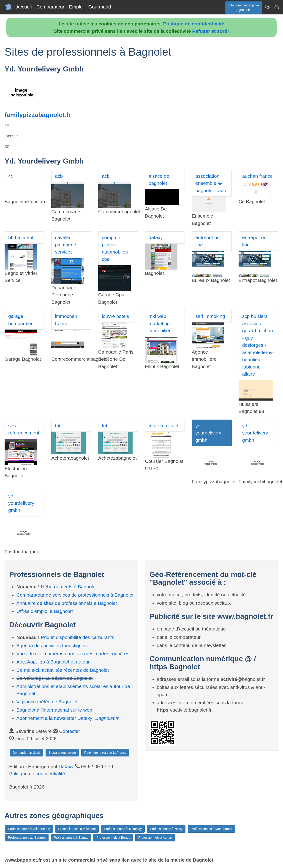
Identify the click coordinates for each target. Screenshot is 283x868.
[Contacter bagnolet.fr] (276, 7)
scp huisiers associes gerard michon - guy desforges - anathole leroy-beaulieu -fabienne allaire (258, 345)
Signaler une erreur (62, 753)
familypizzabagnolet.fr (38, 115)
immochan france (66, 320)
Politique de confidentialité (194, 24)
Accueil (24, 7)
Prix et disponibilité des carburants (78, 637)
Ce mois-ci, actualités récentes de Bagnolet (63, 670)
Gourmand (99, 7)
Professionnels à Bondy (113, 838)
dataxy (156, 237)
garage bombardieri (21, 320)
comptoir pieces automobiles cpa (115, 248)
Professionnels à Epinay (71, 838)
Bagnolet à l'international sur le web (54, 710)
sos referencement (24, 429)
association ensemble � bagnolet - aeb (211, 183)
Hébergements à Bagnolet (69, 587)
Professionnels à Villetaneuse (29, 829)
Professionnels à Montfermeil (211, 829)
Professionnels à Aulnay (155, 838)
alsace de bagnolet (159, 180)
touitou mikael (163, 426)
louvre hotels (116, 316)
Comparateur (50, 7)
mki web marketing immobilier (160, 323)
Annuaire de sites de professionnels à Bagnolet (67, 603)
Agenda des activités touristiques (52, 646)
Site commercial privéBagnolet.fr (244, 8)
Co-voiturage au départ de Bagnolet (55, 678)
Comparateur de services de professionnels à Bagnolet (75, 595)
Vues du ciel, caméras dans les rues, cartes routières (73, 654)
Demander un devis (26, 753)
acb (59, 176)
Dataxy (66, 766)
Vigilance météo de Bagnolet (47, 702)
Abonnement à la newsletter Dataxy (68, 718)
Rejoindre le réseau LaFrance (105, 753)
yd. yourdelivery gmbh (208, 433)
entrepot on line (207, 241)
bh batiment (21, 237)
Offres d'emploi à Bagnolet (45, 611)
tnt (58, 426)
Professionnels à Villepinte (77, 829)
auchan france (257, 176)
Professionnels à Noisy (166, 829)
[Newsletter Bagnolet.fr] (267, 7)
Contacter (69, 731)
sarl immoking (210, 316)
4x (11, 176)
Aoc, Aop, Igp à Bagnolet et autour (53, 662)
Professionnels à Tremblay (123, 829)
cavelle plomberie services (65, 245)
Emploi (76, 7)
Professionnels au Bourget (27, 838)
